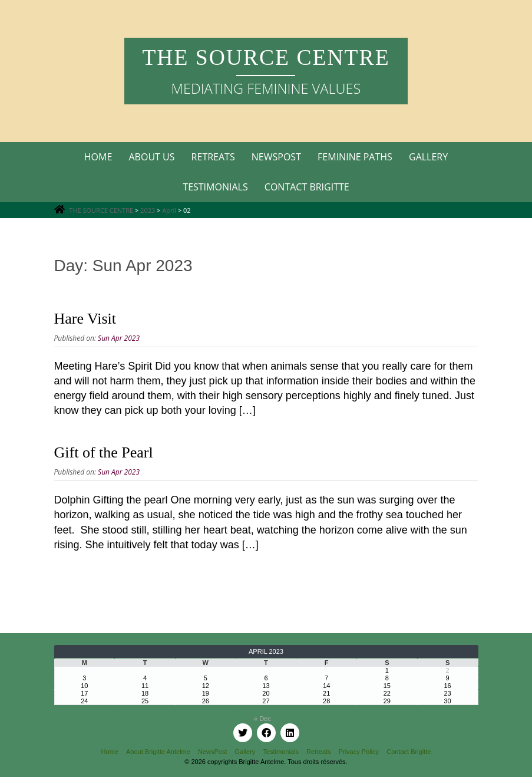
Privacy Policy (359, 752)
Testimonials (215, 187)
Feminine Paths (355, 157)
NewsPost (213, 752)
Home (98, 157)
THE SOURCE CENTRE (266, 57)
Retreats (213, 157)
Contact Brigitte (307, 187)
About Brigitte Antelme (158, 752)
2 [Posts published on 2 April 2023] (448, 670)
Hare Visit (85, 319)
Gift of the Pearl (104, 452)
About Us (151, 157)
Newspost (276, 157)
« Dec (262, 719)
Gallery (428, 157)
